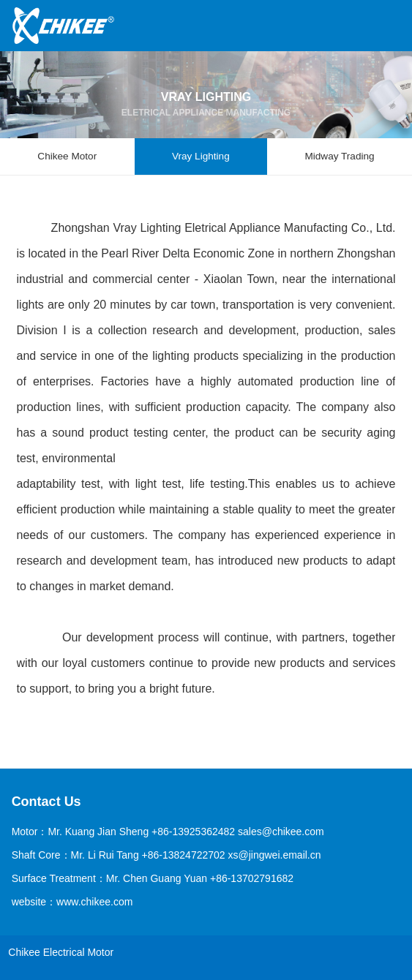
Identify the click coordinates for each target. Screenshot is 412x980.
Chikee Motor (67, 156)
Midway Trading (339, 156)
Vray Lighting (201, 156)
